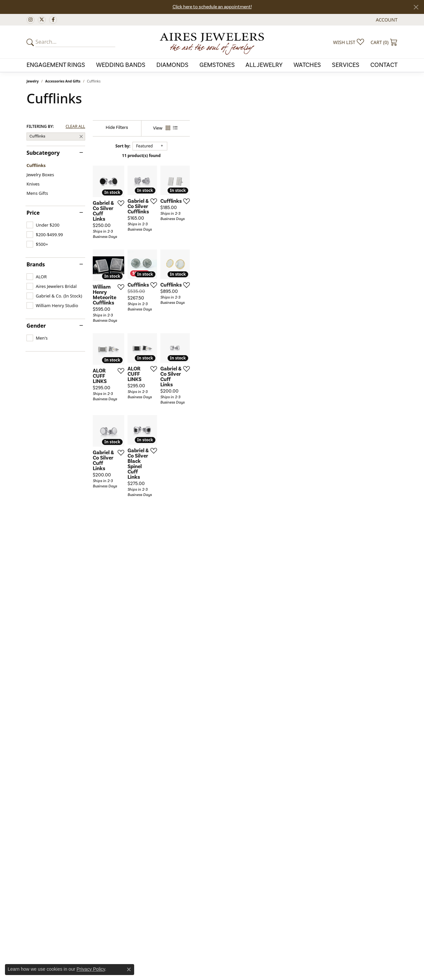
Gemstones (217, 65)
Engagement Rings (56, 65)
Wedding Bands (121, 65)
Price (33, 213)
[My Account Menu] (387, 20)
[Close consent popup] (129, 969)
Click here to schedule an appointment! (212, 7)
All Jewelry (264, 65)
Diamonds (172, 65)
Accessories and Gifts (63, 81)
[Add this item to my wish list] (189, 271)
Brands (36, 264)
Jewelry (33, 81)
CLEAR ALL (75, 127)
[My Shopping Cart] (384, 42)
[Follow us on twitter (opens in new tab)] (42, 20)
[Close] (416, 7)
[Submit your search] (31, 42)
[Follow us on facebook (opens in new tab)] (53, 20)
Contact (384, 65)
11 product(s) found (245, 156)
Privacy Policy (91, 969)
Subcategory (43, 153)
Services (346, 65)
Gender (36, 326)
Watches (307, 65)
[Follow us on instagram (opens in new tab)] (30, 20)
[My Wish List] (349, 42)
